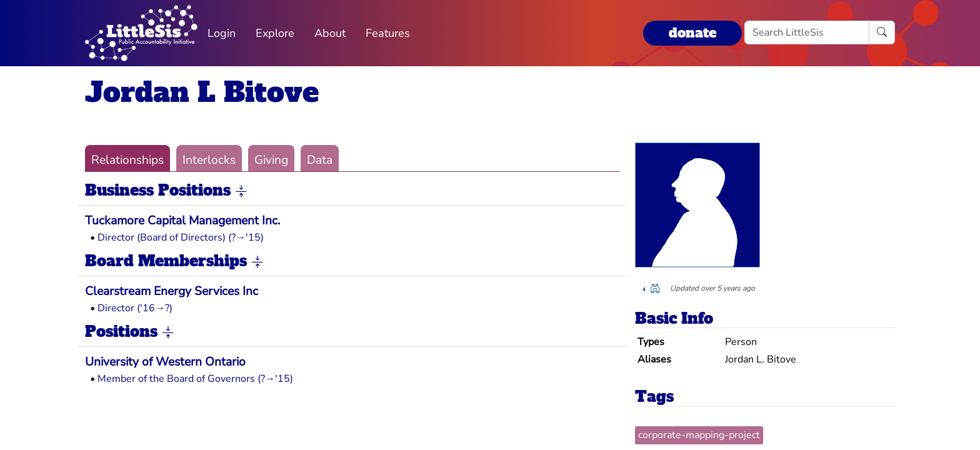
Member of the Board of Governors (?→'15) (195, 379)
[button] (241, 191)
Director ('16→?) (135, 308)
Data (320, 160)
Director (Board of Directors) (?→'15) (181, 237)
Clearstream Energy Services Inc (172, 291)
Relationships (127, 160)
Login (222, 33)
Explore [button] (275, 33)
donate (692, 33)
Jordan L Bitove (202, 92)
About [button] (330, 33)
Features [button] (388, 33)
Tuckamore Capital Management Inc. (182, 221)
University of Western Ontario (165, 362)
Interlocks (209, 160)
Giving (271, 160)
